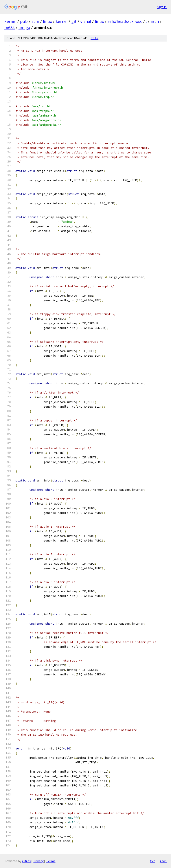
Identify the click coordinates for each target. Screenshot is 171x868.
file (95, 38)
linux (47, 21)
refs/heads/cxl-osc (125, 21)
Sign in (162, 7)
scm (35, 21)
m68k (10, 27)
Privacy (39, 861)
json (163, 861)
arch (155, 21)
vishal (86, 21)
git (74, 21)
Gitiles (27, 861)
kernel (10, 21)
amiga (24, 27)
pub (24, 21)
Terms (51, 861)
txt (153, 861)
